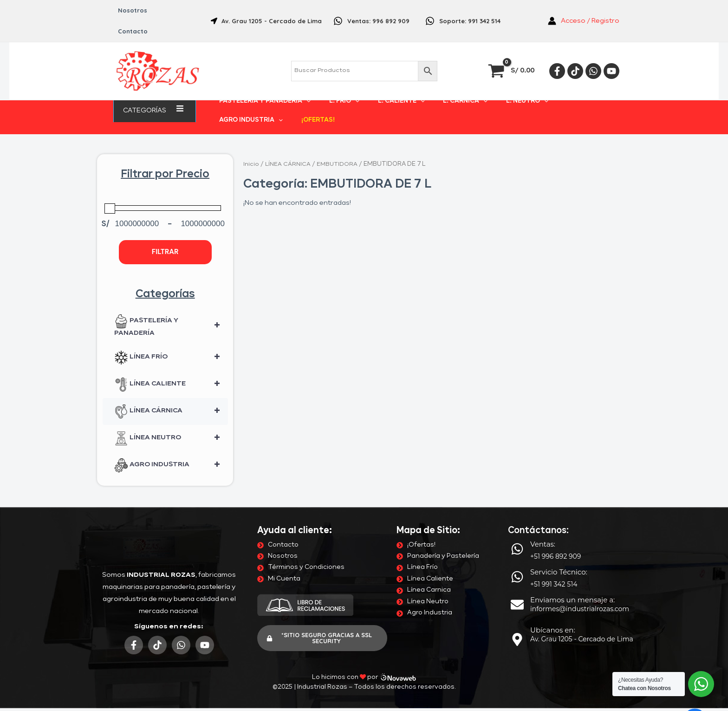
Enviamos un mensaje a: (572, 579)
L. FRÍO (333, 90)
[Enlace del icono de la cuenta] (584, 11)
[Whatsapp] (593, 50)
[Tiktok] (575, 50)
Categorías (155, 89)
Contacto (171, 10)
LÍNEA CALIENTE (171, 364)
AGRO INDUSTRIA (543, 90)
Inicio (251, 143)
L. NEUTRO (483, 90)
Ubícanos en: (553, 609)
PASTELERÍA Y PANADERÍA (265, 90)
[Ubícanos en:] (517, 619)
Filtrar (165, 231)
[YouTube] (611, 50)
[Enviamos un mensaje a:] (517, 584)
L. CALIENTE (379, 90)
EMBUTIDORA (339, 143)
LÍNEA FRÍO (171, 337)
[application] (170, 89)
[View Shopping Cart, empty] (512, 50)
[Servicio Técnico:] (517, 556)
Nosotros (129, 10)
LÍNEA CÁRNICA (171, 391)
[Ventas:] (517, 528)
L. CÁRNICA (432, 90)
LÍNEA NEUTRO (171, 417)
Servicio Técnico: (559, 551)
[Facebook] (557, 50)
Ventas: (543, 523)
